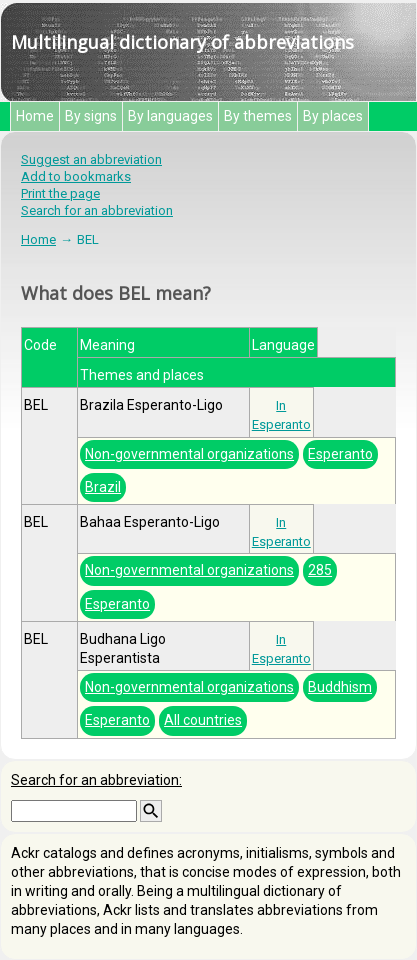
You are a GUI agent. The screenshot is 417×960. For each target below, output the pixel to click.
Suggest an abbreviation (91, 159)
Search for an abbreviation (97, 210)
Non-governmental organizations (189, 454)
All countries (203, 720)
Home (35, 116)
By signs (91, 116)
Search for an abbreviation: (96, 780)
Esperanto (340, 454)
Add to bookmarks (76, 176)
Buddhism (340, 687)
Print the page (60, 193)
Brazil (103, 487)
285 (320, 570)
